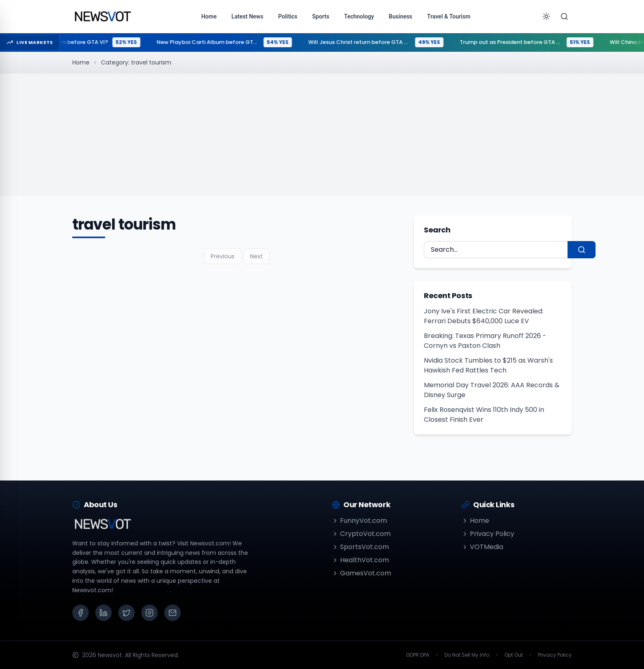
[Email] (172, 613)
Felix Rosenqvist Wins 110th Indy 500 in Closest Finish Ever (484, 415)
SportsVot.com (360, 547)
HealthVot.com (360, 560)
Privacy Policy (488, 534)
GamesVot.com (361, 573)
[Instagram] (149, 613)
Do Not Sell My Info (467, 655)
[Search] (564, 16)
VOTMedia (482, 547)
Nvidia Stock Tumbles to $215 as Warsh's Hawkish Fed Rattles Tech (488, 365)
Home (81, 62)
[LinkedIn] (103, 613)
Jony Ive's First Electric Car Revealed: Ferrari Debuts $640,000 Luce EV (484, 316)
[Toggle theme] (546, 16)
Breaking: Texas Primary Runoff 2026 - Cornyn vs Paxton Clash (485, 341)
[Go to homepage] (102, 16)
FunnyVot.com (359, 521)
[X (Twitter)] (126, 613)
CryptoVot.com (361, 534)
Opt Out (514, 655)
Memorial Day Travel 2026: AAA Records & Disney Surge (492, 390)
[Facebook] (80, 613)
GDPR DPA (417, 655)
